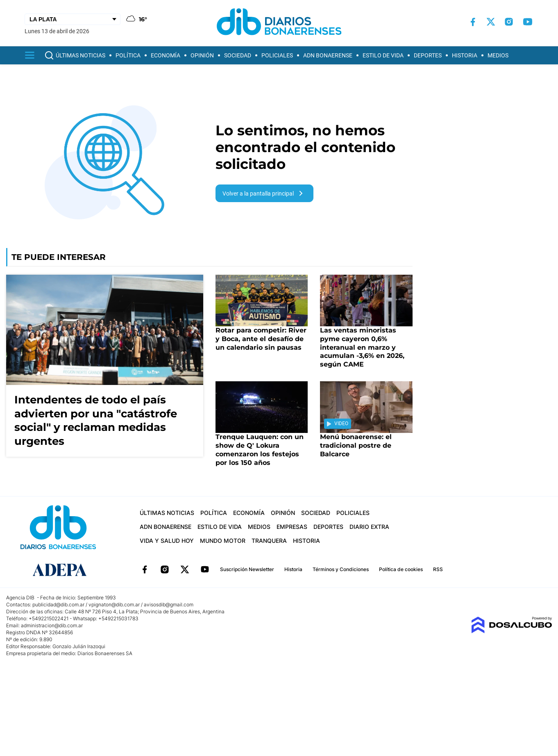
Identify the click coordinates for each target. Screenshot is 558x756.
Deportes (428, 55)
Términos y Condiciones (341, 569)
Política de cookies (401, 569)
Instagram (165, 569)
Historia (465, 55)
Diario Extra (369, 527)
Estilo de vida (383, 55)
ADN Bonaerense (328, 55)
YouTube (205, 569)
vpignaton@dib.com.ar (115, 605)
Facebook (145, 569)
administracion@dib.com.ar (52, 625)
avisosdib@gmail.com (169, 605)
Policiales (277, 55)
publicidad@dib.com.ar (58, 605)
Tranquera (269, 541)
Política (128, 55)
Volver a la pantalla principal (264, 193)
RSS (438, 569)
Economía (166, 55)
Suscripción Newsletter (247, 569)
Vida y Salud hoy (167, 541)
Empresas (292, 527)
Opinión (202, 55)
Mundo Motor (223, 541)
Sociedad (238, 55)
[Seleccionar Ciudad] (73, 19)
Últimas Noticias (81, 55)
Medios (498, 55)
